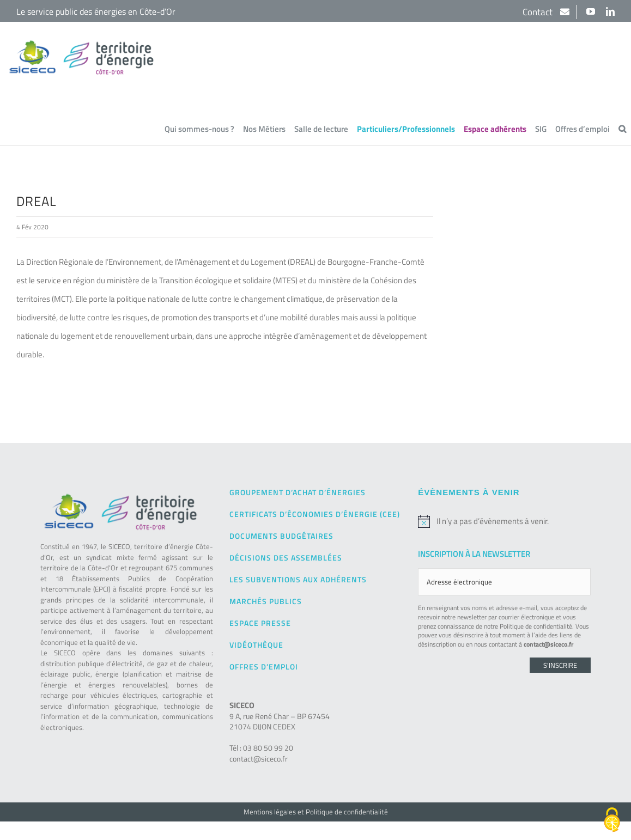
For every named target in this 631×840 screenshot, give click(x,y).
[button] (622, 129)
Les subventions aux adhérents (298, 579)
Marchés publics (266, 601)
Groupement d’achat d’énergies (298, 492)
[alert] (504, 521)
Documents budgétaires (281, 535)
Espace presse (260, 622)
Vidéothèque (256, 644)
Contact (539, 12)
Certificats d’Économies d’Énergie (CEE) (315, 513)
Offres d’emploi (264, 666)
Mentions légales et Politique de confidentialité (316, 811)
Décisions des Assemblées (286, 557)
